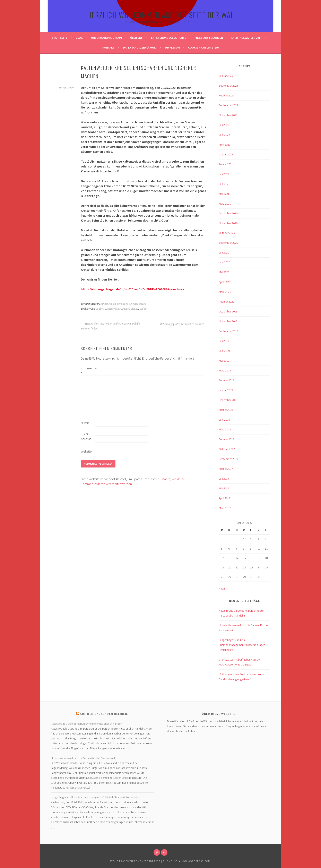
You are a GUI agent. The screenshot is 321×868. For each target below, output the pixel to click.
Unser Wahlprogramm (106, 38)
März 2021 (225, 204)
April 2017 (225, 498)
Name (85, 423)
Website (86, 451)
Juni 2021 (224, 184)
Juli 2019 (224, 341)
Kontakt (109, 48)
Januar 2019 (226, 390)
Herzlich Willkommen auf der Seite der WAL (161, 15)
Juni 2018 (224, 420)
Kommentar (87, 371)
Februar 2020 (227, 302)
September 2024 (228, 86)
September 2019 (228, 331)
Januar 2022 (226, 154)
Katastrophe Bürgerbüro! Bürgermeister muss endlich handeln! (87, 724)
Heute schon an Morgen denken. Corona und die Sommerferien (110, 326)
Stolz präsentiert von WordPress (135, 861)
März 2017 (225, 508)
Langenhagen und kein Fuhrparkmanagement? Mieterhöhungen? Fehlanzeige (243, 645)
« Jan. (222, 588)
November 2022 (228, 115)
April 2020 (225, 282)
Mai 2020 (224, 272)
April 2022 (225, 145)
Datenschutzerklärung (140, 48)
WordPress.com (199, 861)
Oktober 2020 (227, 233)
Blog (79, 38)
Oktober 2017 (227, 449)
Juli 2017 (224, 479)
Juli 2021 (224, 174)
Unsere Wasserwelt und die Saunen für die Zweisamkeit (83, 758)
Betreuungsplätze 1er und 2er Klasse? (184, 324)
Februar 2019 (227, 380)
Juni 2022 (224, 135)
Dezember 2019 (228, 311)
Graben (100, 309)
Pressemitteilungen (209, 38)
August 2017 (226, 469)
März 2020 (225, 292)
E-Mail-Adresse (86, 436)
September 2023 (228, 105)
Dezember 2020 (228, 213)
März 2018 (225, 429)
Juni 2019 (224, 351)
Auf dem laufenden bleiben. (104, 714)
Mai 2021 (224, 194)
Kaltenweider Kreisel (117, 309)
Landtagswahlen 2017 (246, 38)
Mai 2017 (224, 488)
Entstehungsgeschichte (169, 38)
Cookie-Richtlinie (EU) (203, 48)
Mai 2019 (224, 361)
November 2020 (228, 223)
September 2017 (228, 459)
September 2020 (228, 243)
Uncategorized (138, 304)
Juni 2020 (224, 262)
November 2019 (228, 321)
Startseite (60, 38)
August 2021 (226, 164)
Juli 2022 (224, 125)
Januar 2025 (226, 76)
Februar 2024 (227, 95)
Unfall (143, 309)
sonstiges (123, 304)
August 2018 (226, 410)
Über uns (136, 38)
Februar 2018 (227, 439)
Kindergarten (108, 304)
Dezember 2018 (228, 400)
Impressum (172, 48)
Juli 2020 (224, 252)
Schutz (134, 309)
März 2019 (225, 370)
